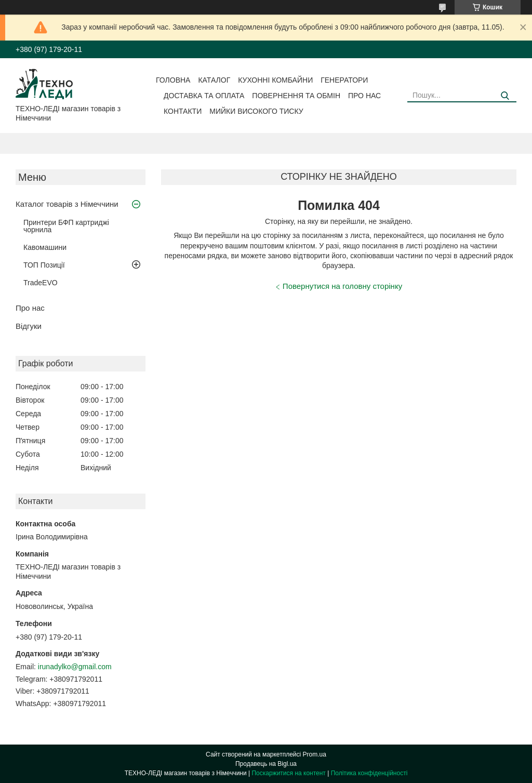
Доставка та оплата (204, 96)
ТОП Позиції (44, 265)
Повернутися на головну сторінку (342, 286)
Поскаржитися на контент (288, 773)
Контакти (183, 111)
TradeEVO (41, 283)
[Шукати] (505, 96)
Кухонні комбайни (275, 80)
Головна (173, 80)
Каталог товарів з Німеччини (67, 204)
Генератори (344, 80)
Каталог (214, 80)
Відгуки (29, 326)
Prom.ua (315, 754)
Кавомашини (45, 247)
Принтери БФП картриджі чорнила (66, 226)
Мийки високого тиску (256, 111)
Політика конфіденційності (369, 773)
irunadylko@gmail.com (75, 667)
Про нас (364, 96)
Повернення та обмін (296, 96)
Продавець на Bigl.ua (266, 764)
